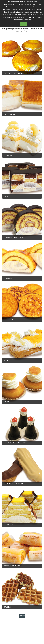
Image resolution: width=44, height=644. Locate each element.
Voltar (22, 616)
